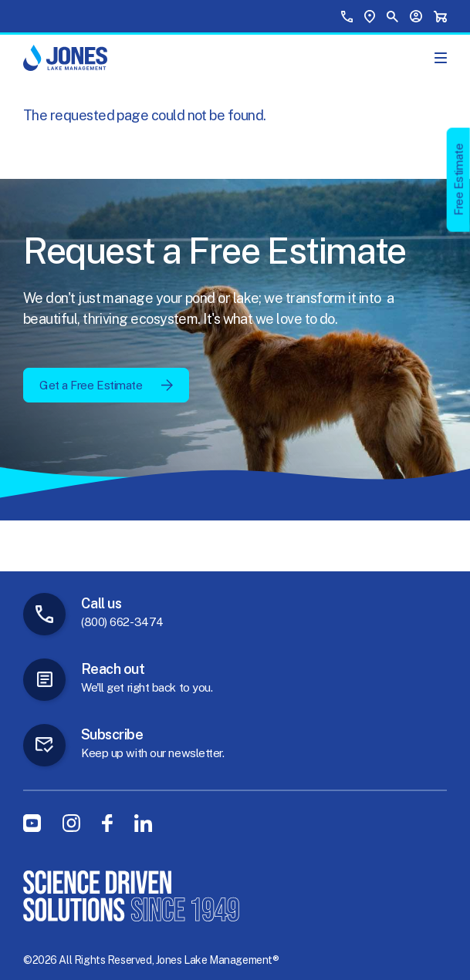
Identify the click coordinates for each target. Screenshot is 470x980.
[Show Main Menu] (441, 58)
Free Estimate (459, 179)
